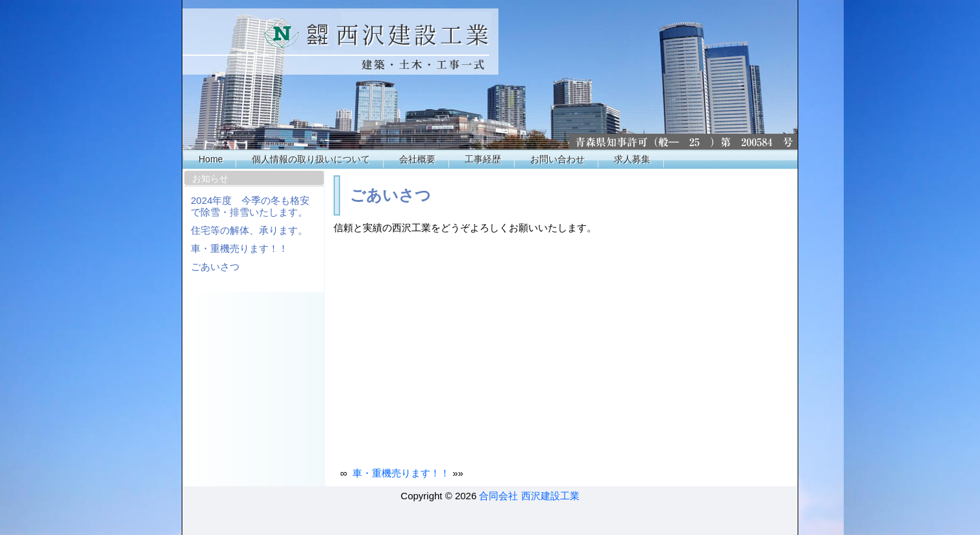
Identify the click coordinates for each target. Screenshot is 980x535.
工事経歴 (483, 159)
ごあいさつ (215, 267)
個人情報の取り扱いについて (311, 159)
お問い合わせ (557, 159)
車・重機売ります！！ (239, 248)
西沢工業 (491, 75)
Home (211, 159)
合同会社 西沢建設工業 (529, 496)
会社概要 (417, 159)
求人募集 (632, 159)
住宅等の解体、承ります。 (249, 230)
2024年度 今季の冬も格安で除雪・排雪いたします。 (250, 206)
